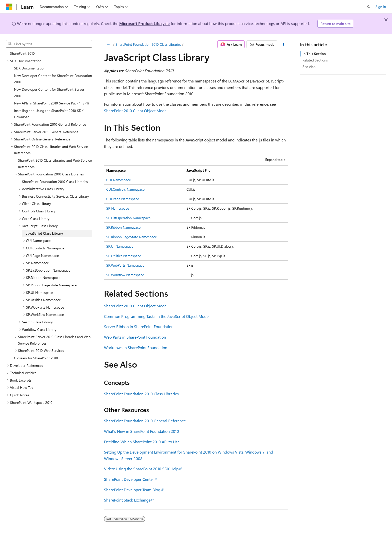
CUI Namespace (118, 180)
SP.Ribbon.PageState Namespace (131, 237)
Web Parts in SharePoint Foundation (135, 337)
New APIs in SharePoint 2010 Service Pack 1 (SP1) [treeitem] (51, 103)
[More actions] (284, 44)
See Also (309, 67)
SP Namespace (118, 208)
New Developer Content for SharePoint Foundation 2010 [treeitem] (53, 79)
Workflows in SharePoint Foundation (136, 347)
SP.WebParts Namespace (125, 265)
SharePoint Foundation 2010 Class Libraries (148, 44)
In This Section (314, 54)
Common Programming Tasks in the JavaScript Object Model (157, 316)
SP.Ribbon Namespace (123, 227)
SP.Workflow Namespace (125, 275)
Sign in (381, 7)
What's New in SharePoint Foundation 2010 (141, 431)
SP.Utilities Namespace (124, 256)
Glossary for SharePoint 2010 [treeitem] (36, 358)
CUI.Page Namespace (123, 199)
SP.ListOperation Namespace (128, 218)
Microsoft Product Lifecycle (144, 23)
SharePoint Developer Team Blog (132, 490)
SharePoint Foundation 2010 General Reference (145, 421)
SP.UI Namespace (120, 246)
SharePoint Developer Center (129, 479)
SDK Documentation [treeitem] (30, 68)
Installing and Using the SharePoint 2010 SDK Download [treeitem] (49, 114)
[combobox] (49, 44)
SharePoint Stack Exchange (127, 500)
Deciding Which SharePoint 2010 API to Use (142, 442)
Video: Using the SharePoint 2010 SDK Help (141, 469)
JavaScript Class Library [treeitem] (44, 233)
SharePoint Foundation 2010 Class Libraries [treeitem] (55, 182)
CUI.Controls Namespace (125, 189)
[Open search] (368, 7)
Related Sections (315, 60)
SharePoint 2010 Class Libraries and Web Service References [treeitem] (55, 164)
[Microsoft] (9, 7)
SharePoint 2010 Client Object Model (136, 111)
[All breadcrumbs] (108, 44)
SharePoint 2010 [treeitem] (22, 53)
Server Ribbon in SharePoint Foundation (139, 326)
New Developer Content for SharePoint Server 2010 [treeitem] (49, 93)
